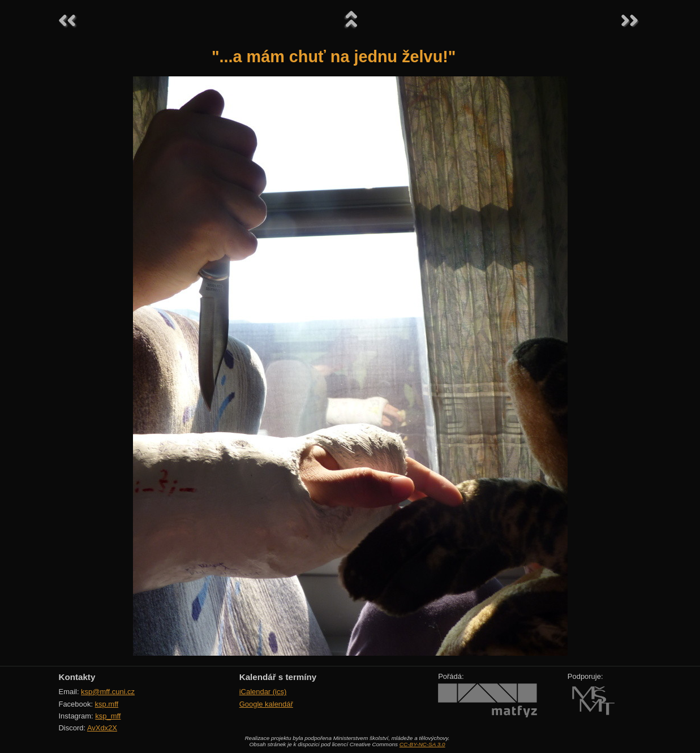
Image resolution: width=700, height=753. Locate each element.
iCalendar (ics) (263, 692)
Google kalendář (266, 704)
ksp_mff (108, 716)
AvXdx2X (102, 728)
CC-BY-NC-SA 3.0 (422, 744)
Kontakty (77, 677)
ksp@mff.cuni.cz (108, 692)
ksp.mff (107, 704)
